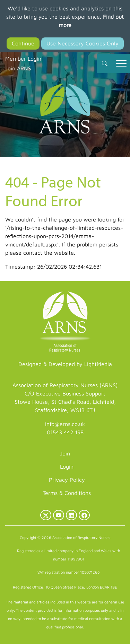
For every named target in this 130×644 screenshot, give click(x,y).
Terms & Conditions (67, 493)
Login (67, 467)
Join (65, 453)
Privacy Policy (67, 480)
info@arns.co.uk (65, 424)
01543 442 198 (65, 432)
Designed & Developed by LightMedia (65, 364)
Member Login (23, 59)
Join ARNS (18, 68)
